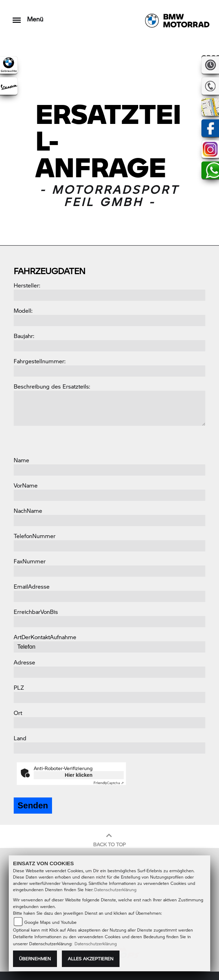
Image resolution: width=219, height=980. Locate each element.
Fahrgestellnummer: (40, 361)
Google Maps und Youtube (50, 922)
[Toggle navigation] (17, 17)
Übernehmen (35, 959)
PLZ (19, 687)
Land (20, 738)
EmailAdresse (32, 586)
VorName (26, 485)
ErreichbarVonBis (36, 612)
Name (21, 460)
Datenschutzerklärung (115, 890)
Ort (18, 713)
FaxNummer (30, 561)
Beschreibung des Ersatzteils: (52, 386)
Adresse (24, 662)
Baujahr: (24, 336)
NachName (28, 511)
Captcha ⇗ (109, 783)
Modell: (23, 310)
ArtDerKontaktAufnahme (45, 637)
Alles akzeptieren (91, 959)
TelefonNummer (35, 536)
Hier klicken (79, 775)
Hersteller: (27, 285)
